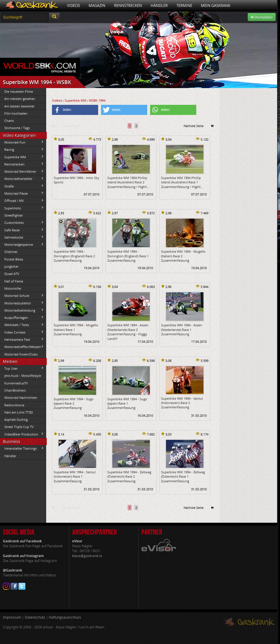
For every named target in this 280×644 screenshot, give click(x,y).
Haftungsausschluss (65, 617)
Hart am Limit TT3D (19, 412)
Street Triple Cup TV (19, 427)
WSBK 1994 (97, 100)
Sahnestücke (22, 237)
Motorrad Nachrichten (21, 398)
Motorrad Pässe (22, 193)
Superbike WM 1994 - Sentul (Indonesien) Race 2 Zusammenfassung (182, 403)
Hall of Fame (14, 281)
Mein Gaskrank (216, 5)
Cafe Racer (22, 230)
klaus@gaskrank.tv (87, 556)
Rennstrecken (128, 5)
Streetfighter (14, 215)
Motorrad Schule (22, 296)
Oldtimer (11, 252)
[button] (75, 110)
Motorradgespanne (22, 245)
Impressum (12, 617)
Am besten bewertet (19, 106)
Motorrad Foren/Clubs (21, 354)
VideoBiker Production (22, 434)
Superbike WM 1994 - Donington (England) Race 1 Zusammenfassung (128, 256)
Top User (22, 368)
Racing (22, 150)
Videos (73, 5)
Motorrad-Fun (22, 142)
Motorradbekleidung (22, 310)
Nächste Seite (194, 126)
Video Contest (22, 332)
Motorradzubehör (22, 303)
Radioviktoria (14, 405)
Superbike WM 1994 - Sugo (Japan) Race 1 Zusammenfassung (127, 403)
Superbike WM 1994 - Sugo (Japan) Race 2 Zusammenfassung (74, 403)
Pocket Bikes (14, 259)
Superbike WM (22, 157)
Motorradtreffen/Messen (22, 347)
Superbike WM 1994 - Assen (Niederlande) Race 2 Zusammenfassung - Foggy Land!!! (128, 332)
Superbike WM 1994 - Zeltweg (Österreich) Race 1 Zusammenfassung (183, 477)
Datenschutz (35, 617)
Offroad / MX (22, 201)
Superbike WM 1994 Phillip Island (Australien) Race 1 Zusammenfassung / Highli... (182, 182)
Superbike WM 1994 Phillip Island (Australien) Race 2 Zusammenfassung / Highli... (128, 182)
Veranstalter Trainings (22, 448)
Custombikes (22, 223)
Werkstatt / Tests (22, 325)
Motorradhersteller (22, 179)
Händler (159, 5)
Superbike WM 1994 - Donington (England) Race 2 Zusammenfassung (74, 256)
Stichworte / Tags (17, 128)
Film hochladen (16, 113)
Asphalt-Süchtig (16, 419)
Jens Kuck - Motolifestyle (23, 376)
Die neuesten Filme (19, 91)
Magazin (97, 5)
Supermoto (22, 208)
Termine (184, 5)
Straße (22, 186)
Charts (9, 121)
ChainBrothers (15, 390)
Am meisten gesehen (20, 99)
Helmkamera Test (22, 339)
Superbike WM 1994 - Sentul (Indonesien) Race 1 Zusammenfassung (75, 477)
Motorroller (13, 288)
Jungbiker (11, 266)
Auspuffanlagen (22, 317)
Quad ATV (12, 274)
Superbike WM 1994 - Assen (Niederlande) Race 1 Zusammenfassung (182, 330)
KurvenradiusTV (16, 383)
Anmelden (262, 17)
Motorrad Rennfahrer (22, 172)
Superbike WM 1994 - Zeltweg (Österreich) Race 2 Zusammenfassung (129, 477)
